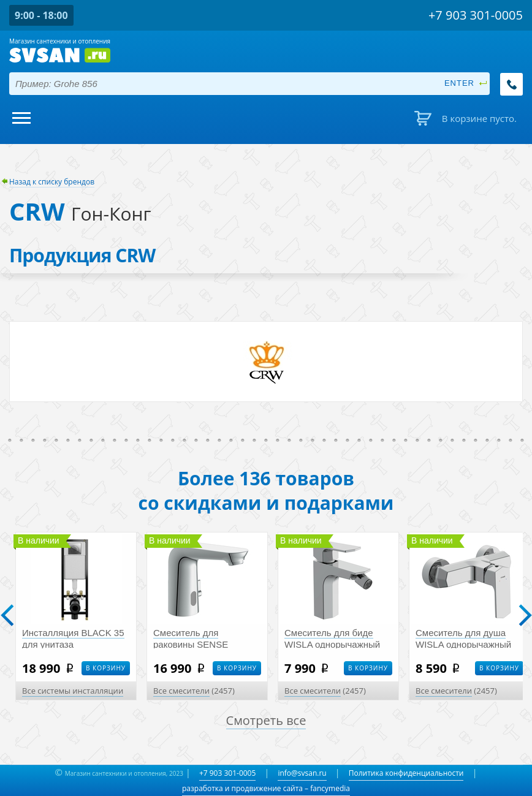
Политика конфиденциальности (406, 773)
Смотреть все (266, 720)
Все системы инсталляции (73, 691)
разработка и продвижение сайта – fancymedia (266, 788)
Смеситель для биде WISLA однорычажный (332, 639)
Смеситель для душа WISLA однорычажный (463, 639)
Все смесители (181, 691)
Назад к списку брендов (52, 182)
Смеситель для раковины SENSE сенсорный (191, 644)
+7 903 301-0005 (227, 773)
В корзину (106, 668)
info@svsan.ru (302, 773)
